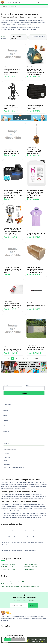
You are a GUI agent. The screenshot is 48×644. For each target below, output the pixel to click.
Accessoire (11, 67)
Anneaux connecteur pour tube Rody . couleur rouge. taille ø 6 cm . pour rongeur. (13, 305)
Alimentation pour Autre (8, 564)
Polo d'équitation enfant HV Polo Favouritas (36, 234)
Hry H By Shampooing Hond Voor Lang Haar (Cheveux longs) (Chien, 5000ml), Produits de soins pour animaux (36, 194)
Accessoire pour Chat (7, 567)
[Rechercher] (39, 2)
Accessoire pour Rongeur (8, 569)
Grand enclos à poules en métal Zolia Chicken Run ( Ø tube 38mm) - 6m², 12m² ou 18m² (13, 270)
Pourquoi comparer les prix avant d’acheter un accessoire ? (20, 551)
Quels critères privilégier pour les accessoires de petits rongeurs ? (22, 537)
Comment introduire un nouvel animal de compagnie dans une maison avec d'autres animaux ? (22, 583)
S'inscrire (33, 605)
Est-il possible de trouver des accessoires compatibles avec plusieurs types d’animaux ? (22, 544)
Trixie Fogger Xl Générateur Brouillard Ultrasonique (13, 350)
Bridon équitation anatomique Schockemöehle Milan (13, 107)
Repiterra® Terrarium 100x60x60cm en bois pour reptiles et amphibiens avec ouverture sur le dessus (36, 270)
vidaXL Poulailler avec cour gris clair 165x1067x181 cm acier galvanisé (36, 349)
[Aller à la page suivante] (39, 358)
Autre (5, 67)
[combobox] (22, 2)
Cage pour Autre (29, 569)
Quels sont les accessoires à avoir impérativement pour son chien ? (20, 586)
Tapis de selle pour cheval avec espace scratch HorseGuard (35, 107)
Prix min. (6, 385)
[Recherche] (22, 2)
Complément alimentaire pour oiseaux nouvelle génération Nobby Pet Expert (12, 72)
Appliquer (24, 393)
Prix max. (28, 385)
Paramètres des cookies (18, 640)
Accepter (8, 640)
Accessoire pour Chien (31, 567)
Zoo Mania (5, 6)
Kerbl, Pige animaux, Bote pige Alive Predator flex (12, 152)
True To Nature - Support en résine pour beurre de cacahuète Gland (36, 151)
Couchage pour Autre (30, 564)
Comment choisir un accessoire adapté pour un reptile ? (19, 531)
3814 (36, 358)
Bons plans (4, 632)
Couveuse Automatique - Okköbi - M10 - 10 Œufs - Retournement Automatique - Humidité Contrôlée (36, 72)
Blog (2, 629)
